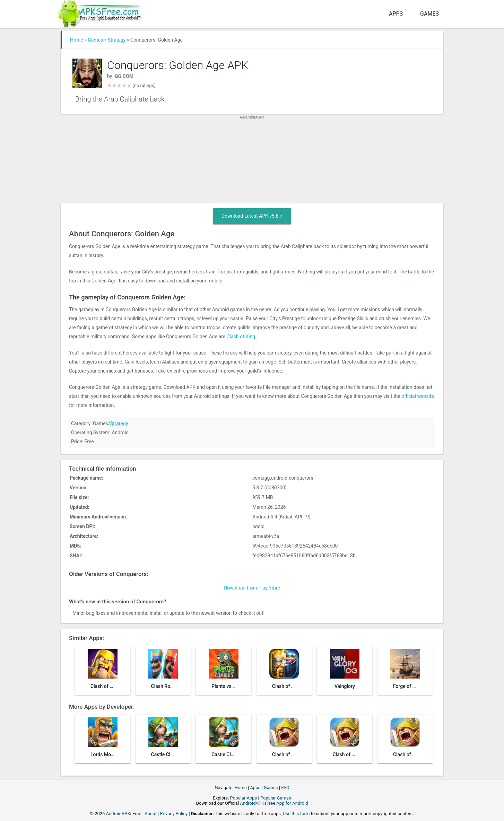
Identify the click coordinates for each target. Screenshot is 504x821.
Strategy (117, 40)
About (151, 814)
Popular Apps (244, 798)
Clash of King (241, 337)
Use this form (296, 814)
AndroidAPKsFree (124, 814)
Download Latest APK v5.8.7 (252, 216)
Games (429, 14)
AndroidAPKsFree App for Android (274, 803)
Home (77, 40)
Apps (396, 14)
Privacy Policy (174, 814)
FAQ (285, 788)
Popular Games (276, 798)
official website (418, 396)
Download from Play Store (252, 588)
